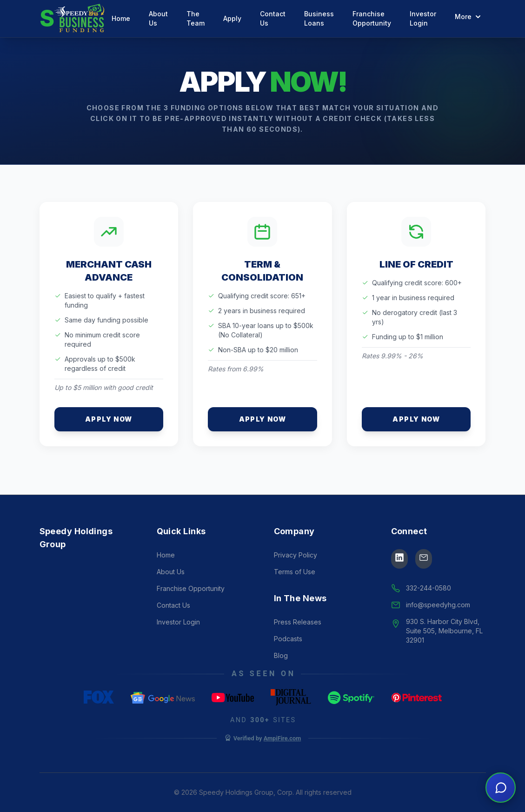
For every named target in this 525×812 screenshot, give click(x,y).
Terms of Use (295, 572)
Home (121, 18)
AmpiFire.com (282, 738)
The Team (196, 18)
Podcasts (288, 639)
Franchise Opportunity (372, 18)
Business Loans (319, 18)
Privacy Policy (296, 555)
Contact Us (273, 18)
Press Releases (298, 622)
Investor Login (423, 18)
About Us (158, 18)
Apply (232, 18)
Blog (281, 655)
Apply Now (109, 419)
